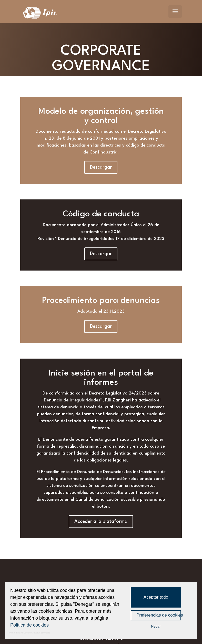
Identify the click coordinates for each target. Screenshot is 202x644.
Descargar (101, 167)
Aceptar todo (156, 597)
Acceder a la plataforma (101, 522)
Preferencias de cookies (159, 615)
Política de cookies (29, 625)
